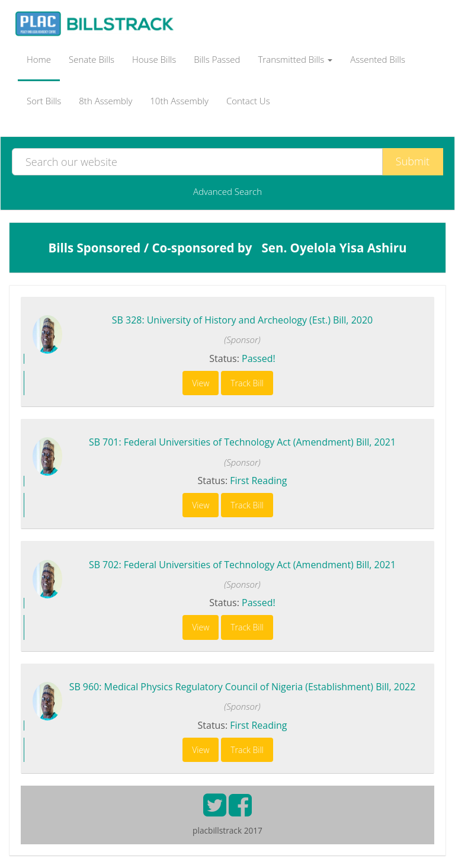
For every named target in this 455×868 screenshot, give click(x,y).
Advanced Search (227, 191)
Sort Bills (44, 101)
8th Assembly (105, 101)
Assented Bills (378, 59)
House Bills (154, 59)
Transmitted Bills (296, 59)
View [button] (201, 383)
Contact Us (248, 101)
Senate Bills (92, 59)
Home (39, 59)
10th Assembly (179, 101)
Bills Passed (217, 59)
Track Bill (247, 383)
